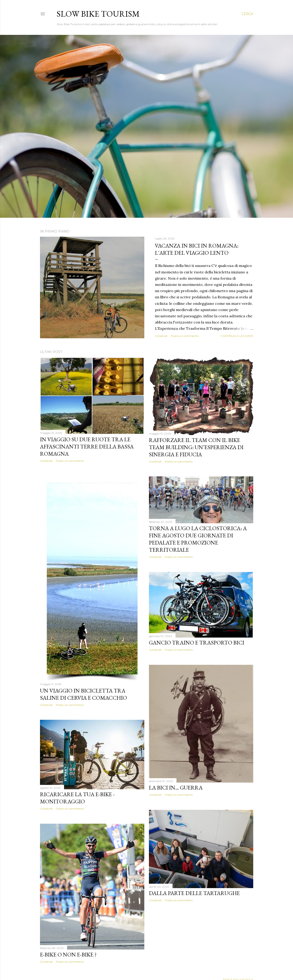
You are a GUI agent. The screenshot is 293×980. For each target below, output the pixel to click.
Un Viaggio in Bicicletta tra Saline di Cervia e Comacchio (83, 694)
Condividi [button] (161, 336)
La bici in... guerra (176, 788)
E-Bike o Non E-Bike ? (68, 954)
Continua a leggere (237, 336)
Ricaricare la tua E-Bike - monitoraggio (77, 798)
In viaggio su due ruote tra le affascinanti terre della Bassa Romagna (87, 446)
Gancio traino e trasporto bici (197, 643)
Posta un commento (185, 336)
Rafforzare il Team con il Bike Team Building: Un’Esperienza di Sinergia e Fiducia (196, 447)
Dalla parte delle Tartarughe (194, 893)
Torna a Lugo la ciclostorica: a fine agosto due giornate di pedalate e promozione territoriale (198, 539)
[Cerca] (247, 14)
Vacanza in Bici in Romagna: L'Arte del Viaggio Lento (197, 249)
